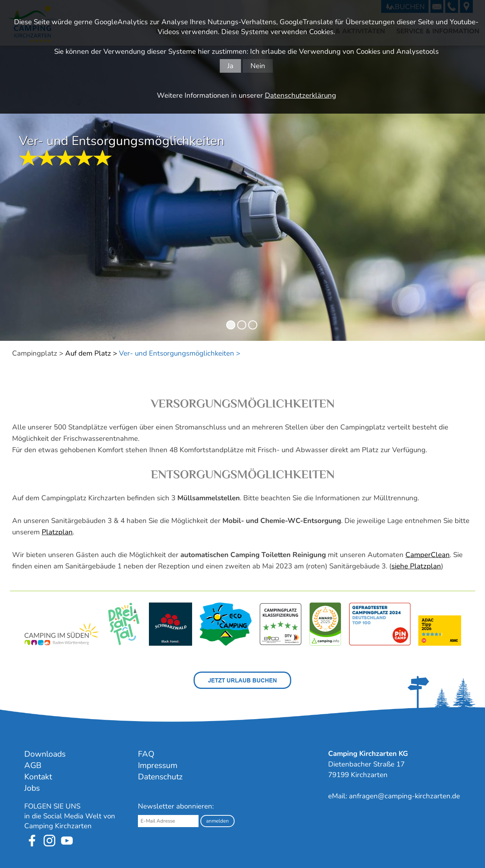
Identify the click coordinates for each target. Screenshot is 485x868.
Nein (258, 66)
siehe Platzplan (416, 566)
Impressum (158, 765)
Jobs (32, 788)
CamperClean (428, 555)
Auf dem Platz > (91, 353)
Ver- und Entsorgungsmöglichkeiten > (180, 353)
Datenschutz (160, 777)
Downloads (45, 754)
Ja (230, 66)
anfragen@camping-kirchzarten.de (404, 796)
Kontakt (38, 777)
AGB (33, 765)
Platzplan (57, 532)
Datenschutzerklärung (300, 95)
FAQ (146, 754)
